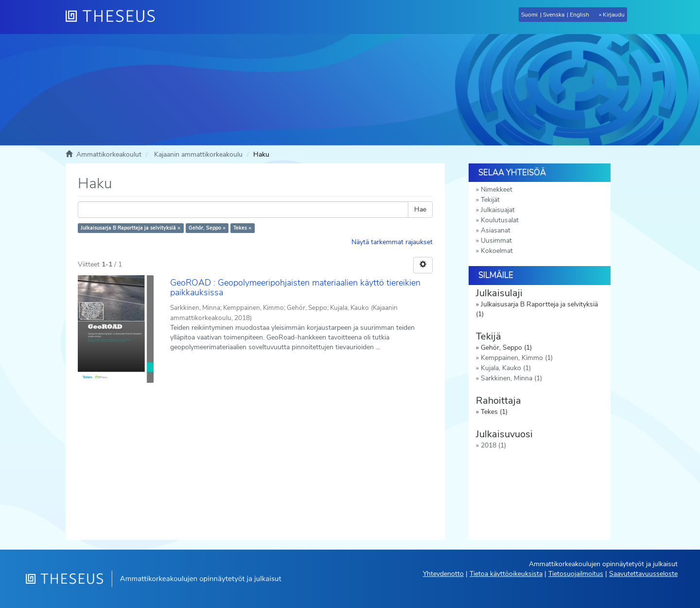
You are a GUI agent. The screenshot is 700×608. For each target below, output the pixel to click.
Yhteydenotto (443, 574)
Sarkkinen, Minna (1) (511, 378)
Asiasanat (496, 230)
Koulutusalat (500, 220)
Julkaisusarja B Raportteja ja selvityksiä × (131, 228)
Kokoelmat (497, 251)
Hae (420, 209)
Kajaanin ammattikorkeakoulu (198, 154)
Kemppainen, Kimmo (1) (517, 358)
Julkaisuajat (498, 210)
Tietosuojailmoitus (576, 574)
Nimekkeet (497, 189)
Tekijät (490, 200)
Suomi (529, 15)
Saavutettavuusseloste (643, 574)
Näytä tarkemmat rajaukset (392, 242)
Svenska (554, 15)
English (579, 15)
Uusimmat (496, 241)
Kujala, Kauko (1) (506, 368)
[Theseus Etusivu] (114, 17)
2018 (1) (493, 445)
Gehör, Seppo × (207, 228)
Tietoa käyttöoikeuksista (506, 574)
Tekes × (242, 228)
